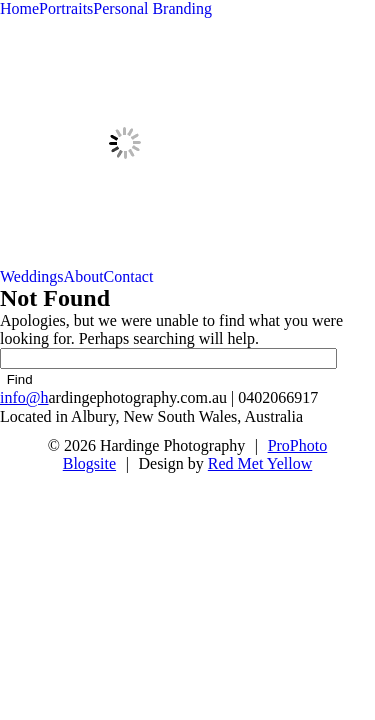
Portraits (66, 8)
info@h (24, 397)
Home (19, 8)
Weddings (32, 276)
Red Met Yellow (260, 463)
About (84, 276)
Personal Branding (152, 8)
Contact (129, 276)
